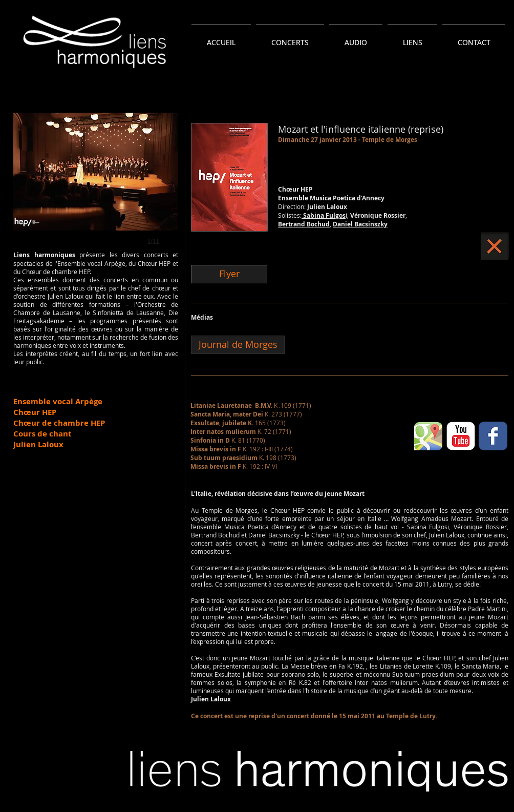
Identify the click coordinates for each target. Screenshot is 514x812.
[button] (96, 190)
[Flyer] (229, 274)
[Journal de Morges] (238, 345)
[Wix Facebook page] (493, 436)
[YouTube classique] (461, 436)
